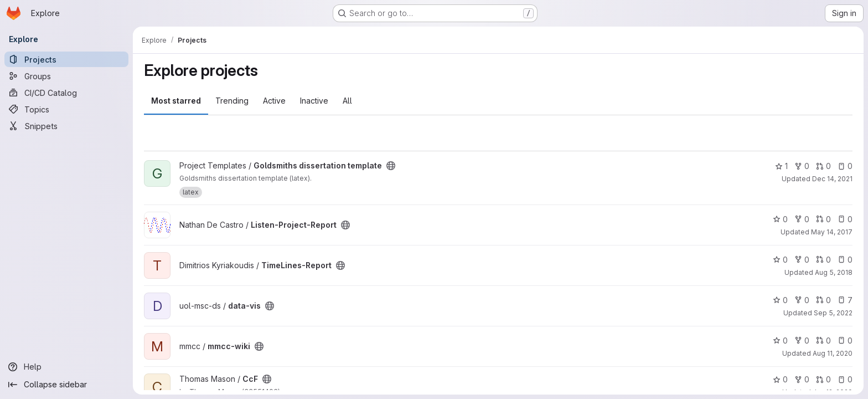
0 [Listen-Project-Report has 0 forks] (802, 219)
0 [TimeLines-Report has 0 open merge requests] (823, 260)
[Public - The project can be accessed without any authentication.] (391, 166)
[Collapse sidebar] (66, 385)
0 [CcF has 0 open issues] (845, 379)
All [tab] (347, 101)
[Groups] (66, 76)
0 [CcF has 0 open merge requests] (823, 379)
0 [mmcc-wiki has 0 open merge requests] (823, 341)
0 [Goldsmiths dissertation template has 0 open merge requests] (823, 166)
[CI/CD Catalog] (66, 93)
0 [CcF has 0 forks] (802, 379)
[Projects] (66, 59)
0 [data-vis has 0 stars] (780, 300)
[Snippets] (66, 126)
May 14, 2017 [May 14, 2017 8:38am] (832, 232)
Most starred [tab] (176, 101)
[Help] (66, 367)
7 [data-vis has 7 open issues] (845, 300)
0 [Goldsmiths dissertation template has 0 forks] (802, 166)
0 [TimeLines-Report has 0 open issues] (845, 260)
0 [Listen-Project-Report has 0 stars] (780, 219)
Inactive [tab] (314, 101)
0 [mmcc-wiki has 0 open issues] (845, 341)
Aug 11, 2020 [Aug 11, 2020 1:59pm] (833, 353)
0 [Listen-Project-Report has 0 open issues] (845, 219)
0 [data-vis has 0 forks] (802, 300)
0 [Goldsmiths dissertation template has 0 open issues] (845, 166)
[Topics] (66, 109)
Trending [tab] (232, 101)
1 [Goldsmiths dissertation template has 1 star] (781, 166)
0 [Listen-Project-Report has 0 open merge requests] (823, 219)
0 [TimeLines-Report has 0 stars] (780, 260)
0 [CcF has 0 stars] (780, 379)
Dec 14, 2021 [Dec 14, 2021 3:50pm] (832, 179)
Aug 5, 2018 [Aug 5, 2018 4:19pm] (834, 272)
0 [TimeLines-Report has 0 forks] (802, 260)
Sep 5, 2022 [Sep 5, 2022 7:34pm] (833, 313)
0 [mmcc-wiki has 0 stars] (780, 341)
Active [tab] (274, 101)
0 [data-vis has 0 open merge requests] (823, 300)
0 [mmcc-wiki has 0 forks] (802, 341)
